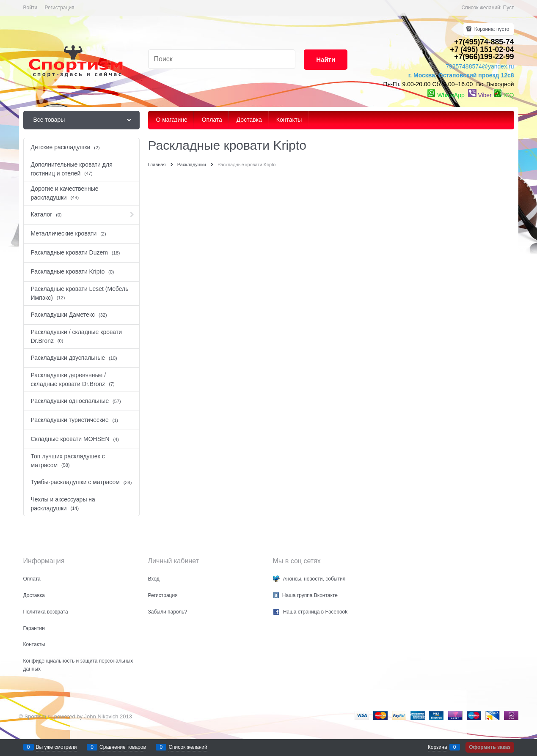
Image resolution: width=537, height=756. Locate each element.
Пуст (509, 8)
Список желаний (188, 747)
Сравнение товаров (123, 747)
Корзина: (491, 29)
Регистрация (59, 8)
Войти (30, 8)
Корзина (438, 747)
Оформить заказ (490, 747)
